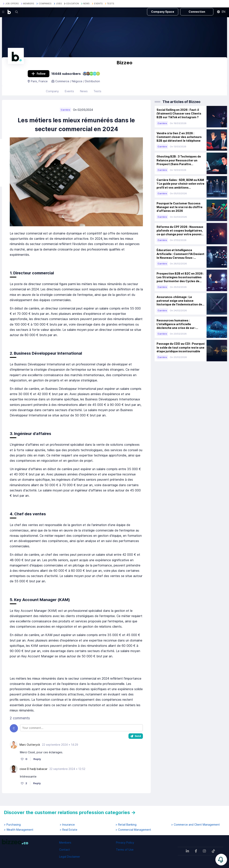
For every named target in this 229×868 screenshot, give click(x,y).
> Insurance (67, 825)
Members (65, 842)
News (84, 94)
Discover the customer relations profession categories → (70, 812)
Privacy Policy (125, 842)
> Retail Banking (126, 825)
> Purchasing (12, 825)
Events (69, 94)
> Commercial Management (133, 830)
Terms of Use (125, 850)
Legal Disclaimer (70, 857)
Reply (37, 762)
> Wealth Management (19, 830)
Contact (65, 850)
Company (52, 94)
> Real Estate (69, 830)
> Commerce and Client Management (196, 825)
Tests (97, 94)
